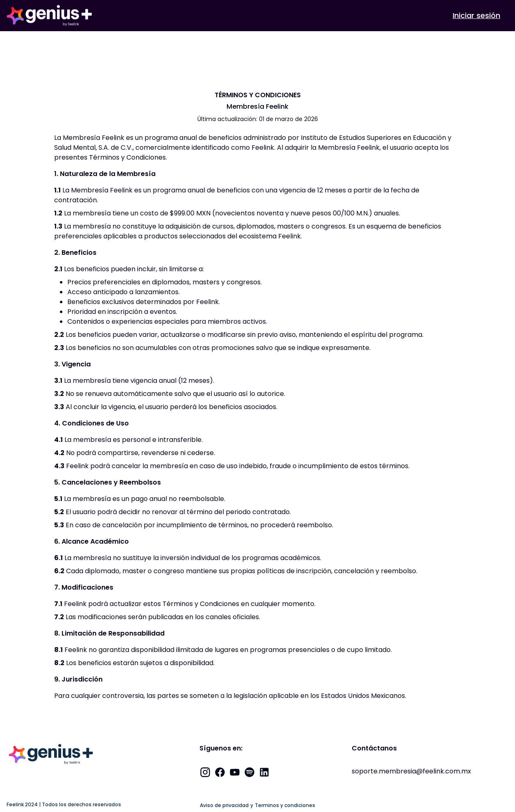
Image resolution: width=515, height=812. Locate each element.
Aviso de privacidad (224, 805)
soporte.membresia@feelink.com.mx (411, 771)
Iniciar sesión (476, 15)
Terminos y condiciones (285, 805)
